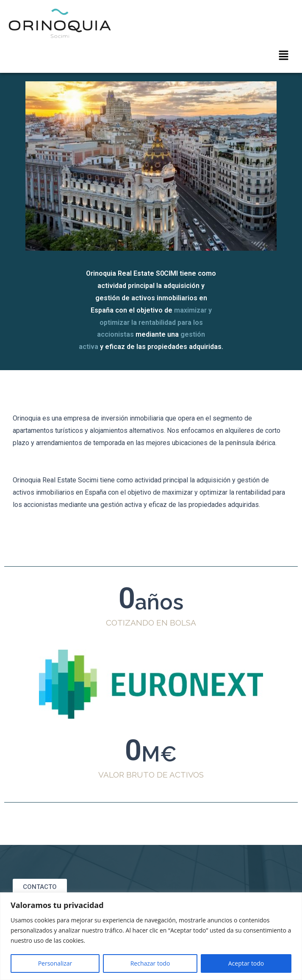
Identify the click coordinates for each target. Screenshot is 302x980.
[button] (283, 55)
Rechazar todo (150, 963)
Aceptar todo (246, 963)
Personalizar (55, 963)
